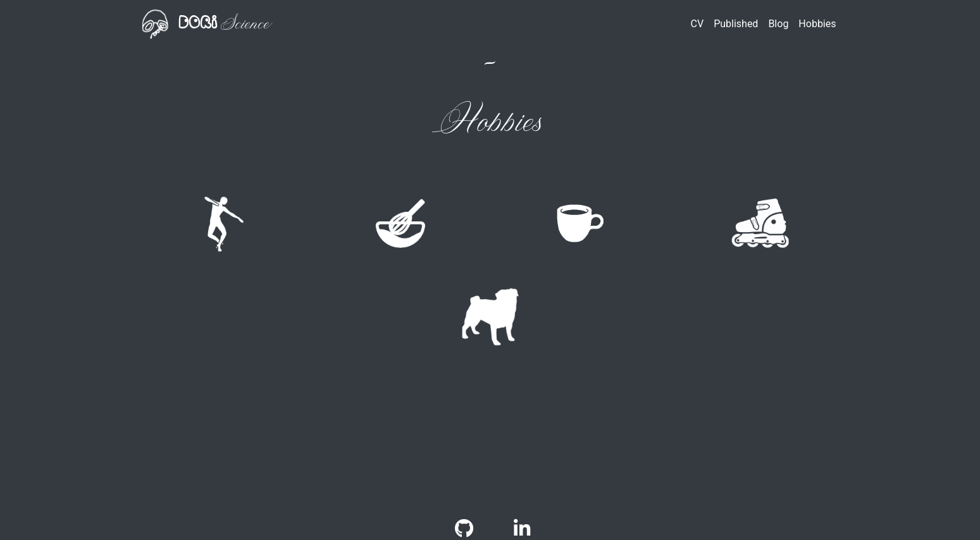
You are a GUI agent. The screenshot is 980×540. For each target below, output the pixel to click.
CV (698, 24)
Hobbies (817, 24)
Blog (778, 24)
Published (736, 24)
